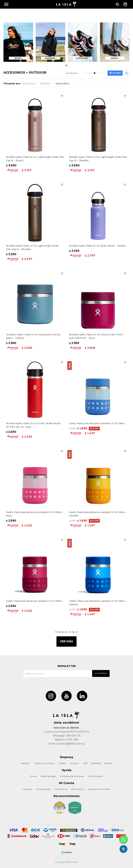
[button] (117, 4)
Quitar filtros (62, 83)
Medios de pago (48, 776)
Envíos (33, 776)
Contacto (74, 763)
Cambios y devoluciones (72, 776)
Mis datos (27, 789)
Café (85, 763)
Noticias (108, 763)
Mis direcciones (43, 789)
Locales (62, 763)
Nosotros (25, 763)
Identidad (96, 763)
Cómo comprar (95, 776)
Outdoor (45, 83)
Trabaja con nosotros (44, 763)
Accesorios (29, 83)
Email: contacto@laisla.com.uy (67, 744)
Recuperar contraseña (99, 789)
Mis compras (61, 789)
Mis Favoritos (78, 789)
